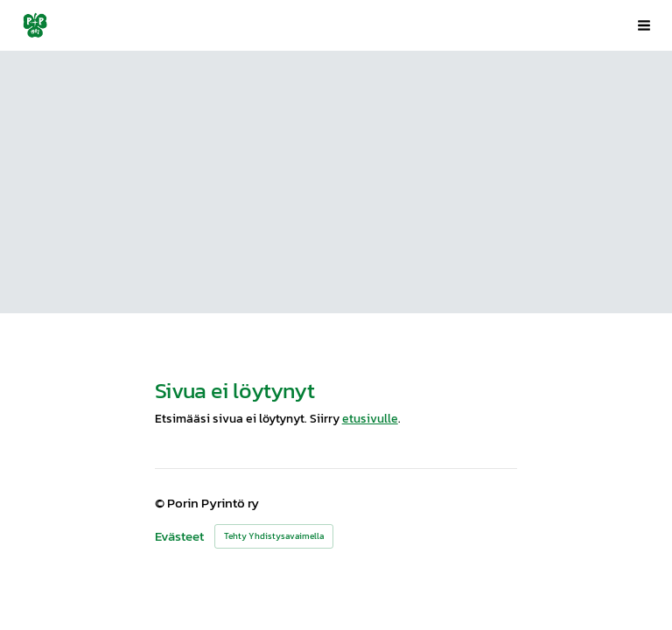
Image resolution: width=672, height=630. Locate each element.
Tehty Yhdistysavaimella (274, 536)
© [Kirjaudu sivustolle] (161, 503)
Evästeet (179, 537)
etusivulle (370, 418)
